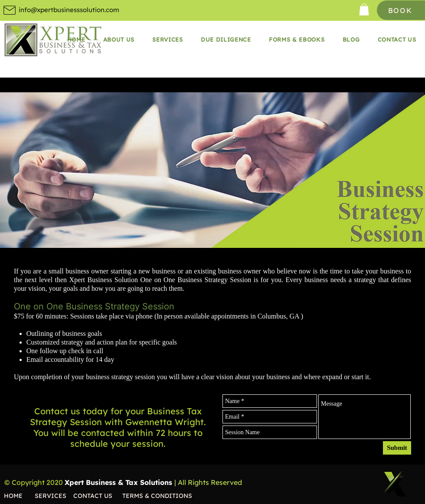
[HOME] (19, 496)
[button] (364, 9)
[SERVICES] (54, 496)
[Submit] (397, 448)
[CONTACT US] (98, 496)
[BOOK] (401, 10)
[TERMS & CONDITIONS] (162, 496)
